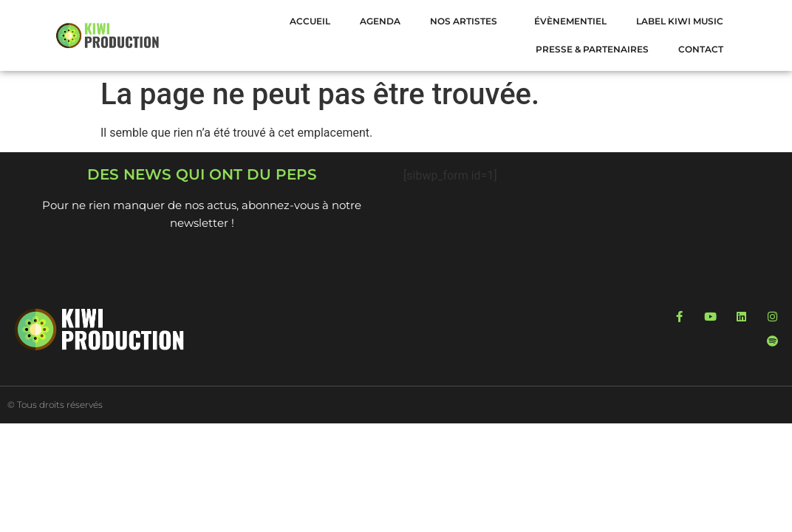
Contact (701, 49)
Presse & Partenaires (592, 49)
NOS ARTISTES (467, 21)
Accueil (310, 21)
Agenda (380, 21)
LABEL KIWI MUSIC (680, 21)
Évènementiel (570, 21)
